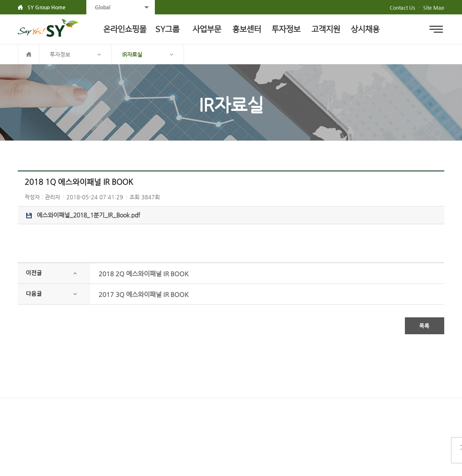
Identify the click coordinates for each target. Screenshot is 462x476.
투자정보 (286, 29)
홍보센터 (247, 29)
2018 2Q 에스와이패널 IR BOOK (144, 274)
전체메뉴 (436, 29)
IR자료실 (132, 54)
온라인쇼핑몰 (125, 29)
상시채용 (365, 29)
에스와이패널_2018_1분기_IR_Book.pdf (83, 215)
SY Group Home (47, 7)
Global (103, 7)
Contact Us (402, 8)
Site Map (434, 8)
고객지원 (326, 29)
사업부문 (207, 29)
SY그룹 (167, 29)
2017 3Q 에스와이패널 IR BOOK (144, 294)
